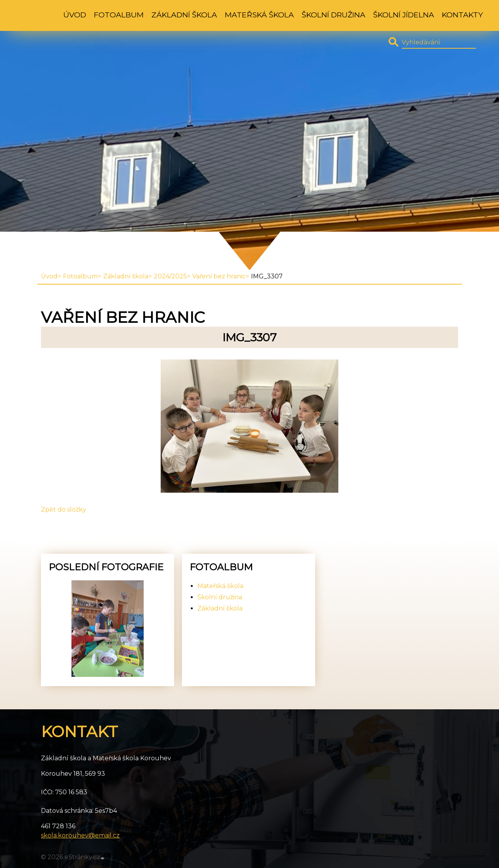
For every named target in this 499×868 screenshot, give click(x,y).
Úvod (75, 15)
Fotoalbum (119, 15)
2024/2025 (170, 276)
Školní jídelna (404, 15)
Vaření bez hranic (219, 276)
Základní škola (184, 15)
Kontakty (462, 15)
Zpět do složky (64, 509)
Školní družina (334, 15)
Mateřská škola (259, 15)
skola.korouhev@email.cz (80, 835)
